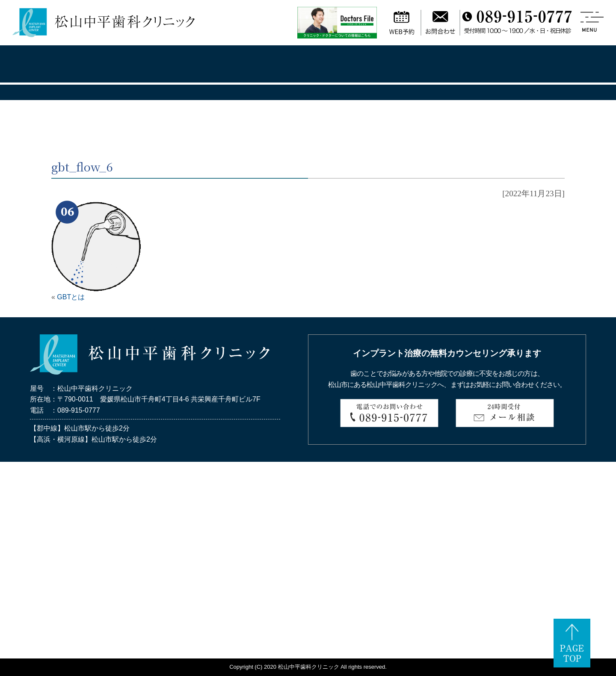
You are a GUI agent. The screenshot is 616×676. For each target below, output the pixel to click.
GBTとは (71, 297)
